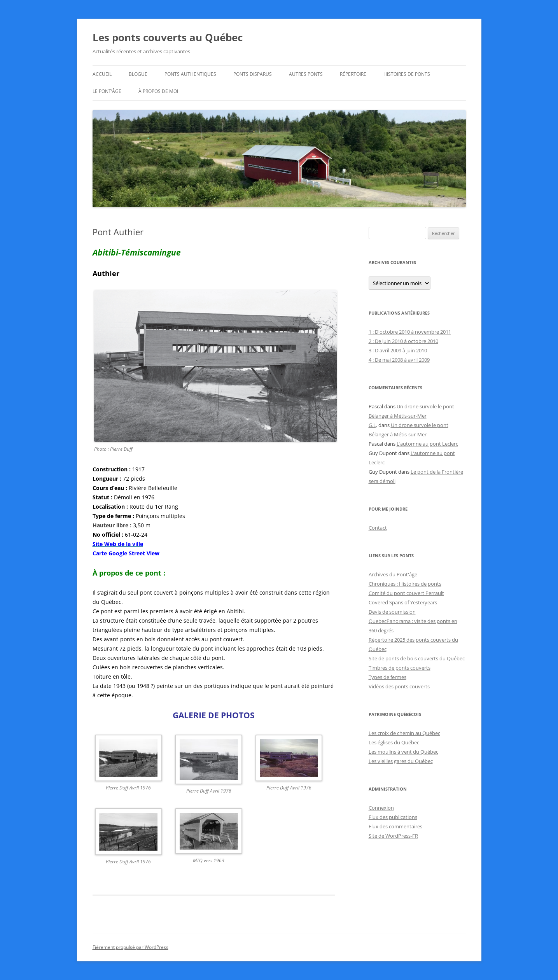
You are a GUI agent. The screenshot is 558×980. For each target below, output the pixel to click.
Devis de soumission (392, 612)
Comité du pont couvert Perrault (406, 593)
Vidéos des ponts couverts (399, 686)
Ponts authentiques (190, 74)
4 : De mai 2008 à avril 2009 (399, 360)
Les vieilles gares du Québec (401, 761)
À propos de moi (158, 91)
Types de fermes (387, 677)
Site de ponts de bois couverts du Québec (417, 658)
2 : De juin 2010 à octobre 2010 (403, 341)
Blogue (138, 74)
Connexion (381, 808)
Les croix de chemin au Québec (404, 733)
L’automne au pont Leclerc (427, 444)
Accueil (102, 74)
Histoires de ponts (407, 74)
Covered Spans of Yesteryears (403, 602)
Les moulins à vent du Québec (403, 752)
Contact (378, 528)
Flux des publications (393, 817)
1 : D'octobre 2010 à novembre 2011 (410, 332)
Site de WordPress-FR (393, 836)
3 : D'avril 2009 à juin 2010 (398, 350)
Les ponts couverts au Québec (168, 37)
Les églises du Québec (394, 742)
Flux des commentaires (395, 826)
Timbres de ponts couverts (400, 668)
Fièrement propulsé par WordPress (130, 947)
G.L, (373, 425)
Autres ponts (306, 74)
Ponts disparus (253, 74)
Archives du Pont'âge (393, 574)
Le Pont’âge (107, 91)
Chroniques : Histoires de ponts (405, 584)
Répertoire (353, 74)
